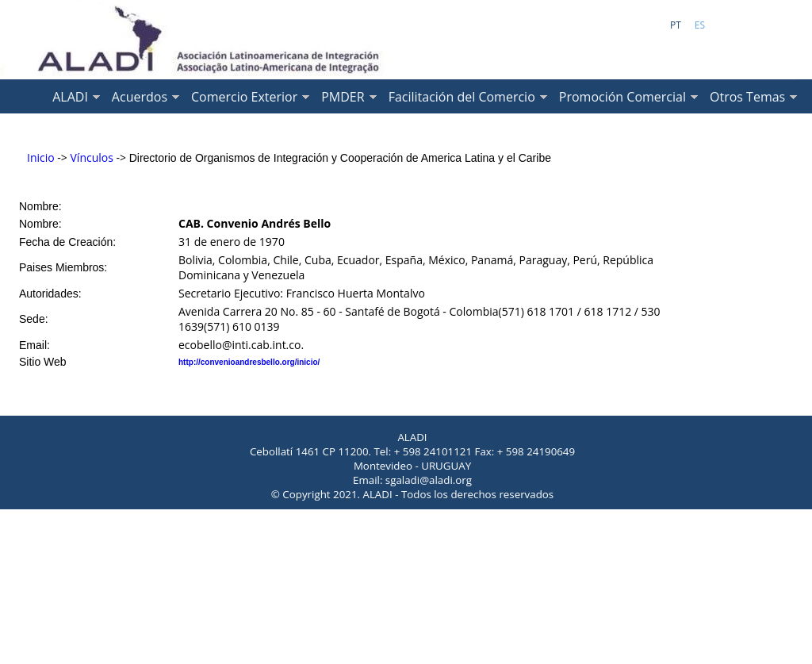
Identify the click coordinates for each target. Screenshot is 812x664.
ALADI (70, 97)
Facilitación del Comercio (462, 97)
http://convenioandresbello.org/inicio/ (249, 362)
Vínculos (92, 157)
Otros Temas (747, 97)
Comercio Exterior (244, 97)
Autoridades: (50, 294)
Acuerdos (140, 97)
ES (700, 25)
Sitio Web (43, 362)
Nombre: (40, 206)
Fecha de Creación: (67, 242)
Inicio (41, 157)
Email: (34, 345)
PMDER (343, 97)
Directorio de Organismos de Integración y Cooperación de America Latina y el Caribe (340, 158)
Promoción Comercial (622, 97)
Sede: (34, 319)
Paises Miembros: (63, 267)
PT (676, 25)
